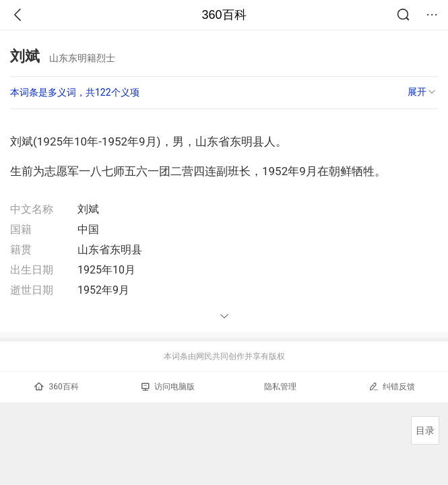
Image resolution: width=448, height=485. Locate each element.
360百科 (224, 15)
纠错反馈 (392, 386)
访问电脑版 (168, 387)
